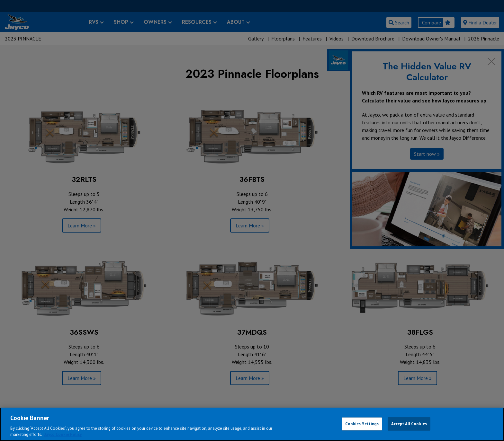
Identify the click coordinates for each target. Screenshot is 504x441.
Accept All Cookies (409, 424)
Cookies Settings (362, 424)
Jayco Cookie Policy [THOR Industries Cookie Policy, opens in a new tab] (63, 434)
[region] (252, 424)
